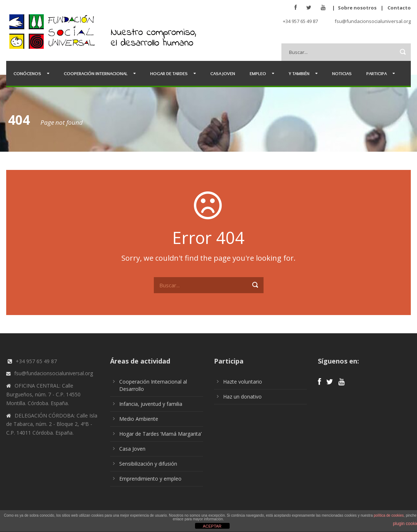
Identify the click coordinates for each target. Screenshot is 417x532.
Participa (377, 73)
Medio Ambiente (139, 419)
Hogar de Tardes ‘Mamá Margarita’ (160, 434)
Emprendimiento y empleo (150, 479)
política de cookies (389, 515)
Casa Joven (223, 73)
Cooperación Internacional (96, 73)
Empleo (258, 73)
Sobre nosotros (357, 8)
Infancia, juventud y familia (151, 404)
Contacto (399, 8)
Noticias (342, 73)
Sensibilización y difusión (148, 464)
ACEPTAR (212, 526)
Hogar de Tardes (169, 73)
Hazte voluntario (243, 382)
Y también (299, 73)
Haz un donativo (242, 397)
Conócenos (27, 73)
